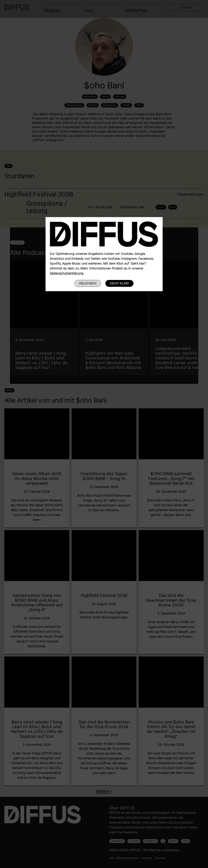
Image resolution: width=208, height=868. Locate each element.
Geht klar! (120, 283)
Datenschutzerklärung (67, 273)
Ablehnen (88, 283)
